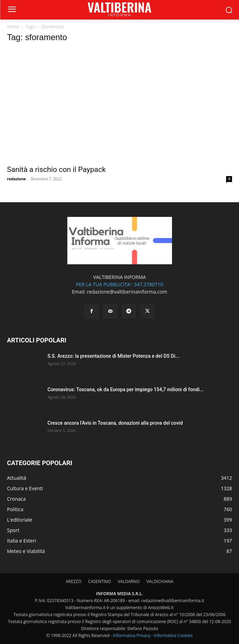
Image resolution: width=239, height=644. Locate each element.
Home (13, 27)
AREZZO (74, 581)
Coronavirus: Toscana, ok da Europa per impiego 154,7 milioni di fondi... (125, 389)
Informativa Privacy (131, 635)
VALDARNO (129, 581)
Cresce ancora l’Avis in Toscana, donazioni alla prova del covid (115, 423)
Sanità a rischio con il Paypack (56, 169)
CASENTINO (99, 581)
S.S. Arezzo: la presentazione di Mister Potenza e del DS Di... (113, 356)
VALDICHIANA (160, 581)
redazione (16, 179)
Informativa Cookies (173, 635)
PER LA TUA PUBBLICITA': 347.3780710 (119, 284)
